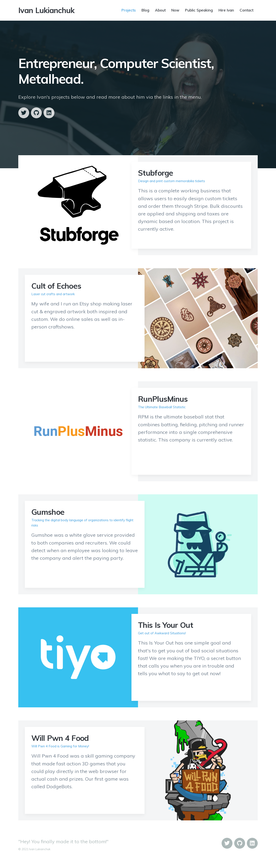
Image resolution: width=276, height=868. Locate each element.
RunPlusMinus (163, 399)
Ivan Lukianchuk (46, 10)
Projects (129, 10)
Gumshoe (48, 512)
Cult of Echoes (56, 286)
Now (175, 10)
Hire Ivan (226, 10)
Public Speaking (199, 10)
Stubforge (156, 173)
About (160, 10)
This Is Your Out (166, 625)
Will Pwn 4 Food (60, 738)
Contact (247, 10)
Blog (145, 10)
